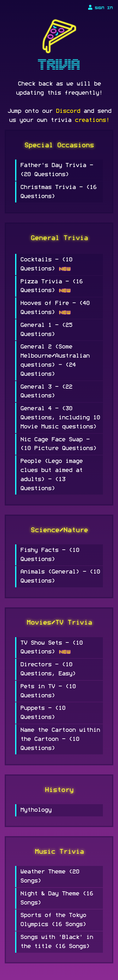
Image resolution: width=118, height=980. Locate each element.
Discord (68, 111)
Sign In (101, 8)
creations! (92, 120)
